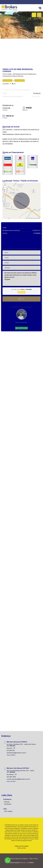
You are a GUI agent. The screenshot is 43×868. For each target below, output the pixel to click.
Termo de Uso (21, 848)
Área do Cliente (8, 2)
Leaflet (28, 218)
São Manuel (8, 804)
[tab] (34, 15)
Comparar (20, 80)
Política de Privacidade (22, 846)
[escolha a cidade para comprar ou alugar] (35, 2)
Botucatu (7, 802)
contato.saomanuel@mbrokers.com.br (18, 779)
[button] (27, 2)
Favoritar (7, 80)
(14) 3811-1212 (11, 750)
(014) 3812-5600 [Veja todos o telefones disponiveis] (19, 2)
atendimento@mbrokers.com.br (16, 753)
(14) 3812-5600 (11, 777)
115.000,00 (37, 93)
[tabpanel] (21, 25)
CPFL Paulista (8, 811)
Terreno (5, 74)
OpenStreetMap (36, 218)
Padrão (10, 74)
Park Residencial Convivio (20, 74)
